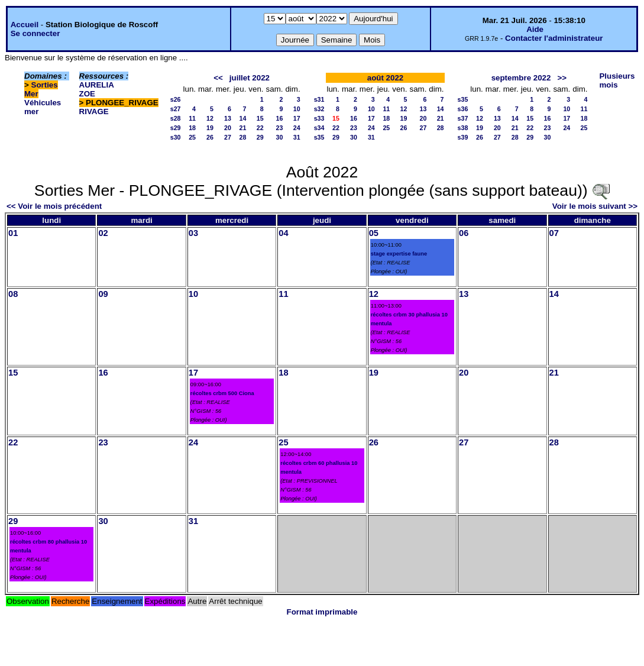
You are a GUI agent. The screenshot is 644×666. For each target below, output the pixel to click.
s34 (319, 128)
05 (374, 233)
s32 (319, 109)
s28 (176, 118)
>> (562, 78)
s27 (176, 109)
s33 (319, 118)
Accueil (25, 25)
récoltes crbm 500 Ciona (222, 393)
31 (297, 137)
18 (192, 128)
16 (280, 118)
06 (464, 233)
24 (297, 128)
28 (243, 137)
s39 (463, 137)
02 (103, 233)
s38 (463, 128)
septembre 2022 (521, 78)
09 (103, 294)
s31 (319, 99)
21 (243, 128)
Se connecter (35, 33)
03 (193, 233)
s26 (176, 99)
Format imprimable (322, 612)
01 (13, 233)
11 (192, 118)
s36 (463, 109)
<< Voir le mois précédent (54, 206)
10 (297, 109)
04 (283, 233)
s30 (176, 137)
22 (260, 128)
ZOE (87, 94)
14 (243, 118)
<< (218, 78)
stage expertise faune (399, 254)
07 (554, 233)
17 (297, 118)
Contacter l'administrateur (554, 38)
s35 (319, 137)
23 (280, 128)
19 (210, 128)
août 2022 (386, 78)
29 (260, 137)
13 (228, 118)
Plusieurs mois (617, 80)
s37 (463, 118)
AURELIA (97, 85)
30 (280, 137)
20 (228, 128)
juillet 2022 (250, 78)
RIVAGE (94, 111)
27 (228, 137)
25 (192, 137)
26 (210, 137)
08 (13, 294)
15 (260, 118)
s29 (176, 128)
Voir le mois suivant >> (595, 206)
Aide (535, 29)
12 (210, 118)
